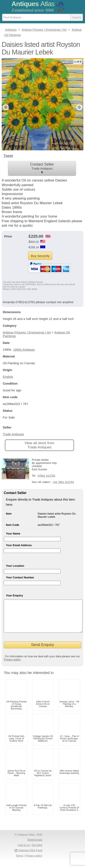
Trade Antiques (13, 434)
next (80, 107)
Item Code (13, 525)
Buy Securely (40, 256)
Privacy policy (12, 666)
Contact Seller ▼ (42, 168)
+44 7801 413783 (63, 482)
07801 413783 (46, 476)
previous (5, 107)
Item (9, 514)
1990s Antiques (24, 350)
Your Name (13, 534)
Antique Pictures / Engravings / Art (27, 332)
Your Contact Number (20, 577)
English (8, 377)
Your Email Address (19, 545)
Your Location (15, 566)
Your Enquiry (14, 595)
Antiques (33, 4)
